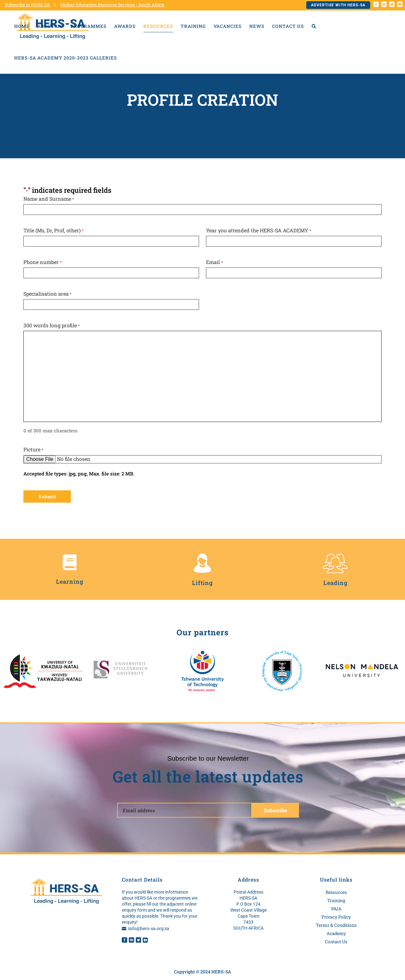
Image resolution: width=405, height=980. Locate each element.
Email (214, 262)
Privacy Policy (336, 917)
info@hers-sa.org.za (149, 928)
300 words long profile (52, 326)
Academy (336, 933)
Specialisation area (47, 294)
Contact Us (336, 942)
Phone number (43, 262)
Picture (33, 450)
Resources (336, 892)
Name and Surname (49, 199)
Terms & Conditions (336, 925)
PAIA (336, 909)
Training (336, 900)
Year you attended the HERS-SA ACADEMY (259, 231)
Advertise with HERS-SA (338, 5)
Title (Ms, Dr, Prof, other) (53, 231)
